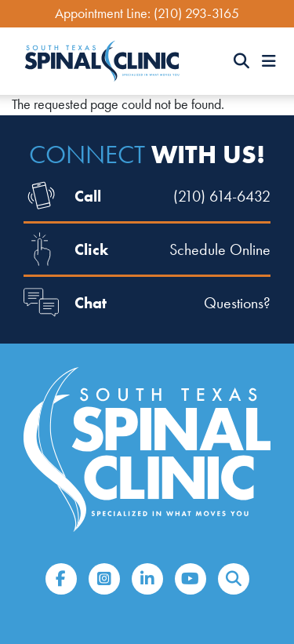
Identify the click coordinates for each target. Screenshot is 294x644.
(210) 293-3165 (196, 13)
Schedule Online (220, 249)
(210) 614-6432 (222, 196)
